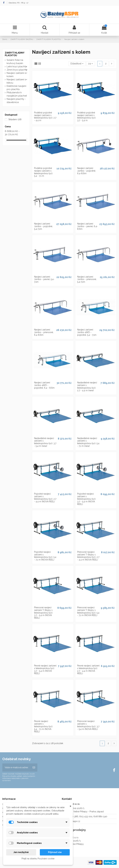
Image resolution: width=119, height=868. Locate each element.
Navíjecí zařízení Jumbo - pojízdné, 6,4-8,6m (86, 171)
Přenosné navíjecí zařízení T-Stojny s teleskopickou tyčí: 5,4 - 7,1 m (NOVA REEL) (88, 611)
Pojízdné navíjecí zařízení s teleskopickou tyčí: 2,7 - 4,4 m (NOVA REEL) (45, 498)
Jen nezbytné (21, 852)
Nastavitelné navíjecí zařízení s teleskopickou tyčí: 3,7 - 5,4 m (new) (45, 442)
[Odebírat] (34, 768)
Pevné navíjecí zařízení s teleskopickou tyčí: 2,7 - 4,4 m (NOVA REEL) (88, 670)
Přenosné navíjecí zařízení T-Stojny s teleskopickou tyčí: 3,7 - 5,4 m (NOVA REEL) (43, 613)
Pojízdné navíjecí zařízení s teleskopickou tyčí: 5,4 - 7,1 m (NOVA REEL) (45, 556)
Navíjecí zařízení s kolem (16, 75)
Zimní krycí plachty (17, 70)
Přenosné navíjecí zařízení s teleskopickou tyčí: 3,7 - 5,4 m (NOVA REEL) (88, 725)
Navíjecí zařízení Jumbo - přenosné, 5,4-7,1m (87, 279)
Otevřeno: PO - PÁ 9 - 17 (18, 3)
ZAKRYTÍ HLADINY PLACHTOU (15, 54)
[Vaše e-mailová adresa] (16, 768)
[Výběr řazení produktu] (77, 64)
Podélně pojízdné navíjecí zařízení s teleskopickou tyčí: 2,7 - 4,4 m (45, 116)
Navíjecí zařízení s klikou (16, 81)
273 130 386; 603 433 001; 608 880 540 (86, 816)
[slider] (6, 140)
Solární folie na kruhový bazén (15, 62)
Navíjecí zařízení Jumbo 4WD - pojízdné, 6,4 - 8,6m (44, 385)
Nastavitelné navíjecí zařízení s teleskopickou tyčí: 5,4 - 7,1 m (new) (88, 442)
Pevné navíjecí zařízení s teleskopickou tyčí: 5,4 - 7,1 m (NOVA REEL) (43, 726)
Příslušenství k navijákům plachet (17, 94)
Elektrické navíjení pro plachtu (16, 88)
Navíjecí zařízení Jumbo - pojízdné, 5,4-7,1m (43, 226)
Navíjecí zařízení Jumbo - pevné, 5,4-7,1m (44, 279)
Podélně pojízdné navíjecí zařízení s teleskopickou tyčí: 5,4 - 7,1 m (43, 172)
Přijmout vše (55, 852)
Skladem (15, 119)
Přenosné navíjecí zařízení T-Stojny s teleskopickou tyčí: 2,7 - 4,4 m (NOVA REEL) (88, 556)
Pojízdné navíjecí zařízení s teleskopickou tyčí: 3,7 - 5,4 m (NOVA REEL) (87, 499)
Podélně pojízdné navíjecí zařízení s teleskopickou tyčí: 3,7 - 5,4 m (87, 116)
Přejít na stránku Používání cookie (38, 859)
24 (91, 64)
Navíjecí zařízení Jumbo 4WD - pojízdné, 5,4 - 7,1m (87, 332)
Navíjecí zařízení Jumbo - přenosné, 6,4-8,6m (44, 332)
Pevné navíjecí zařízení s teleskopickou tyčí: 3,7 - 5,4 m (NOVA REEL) (45, 670)
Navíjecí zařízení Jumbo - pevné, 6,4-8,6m (87, 226)
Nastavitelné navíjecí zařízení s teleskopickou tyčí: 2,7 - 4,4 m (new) (87, 386)
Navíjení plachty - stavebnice (16, 101)
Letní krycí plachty (17, 67)
